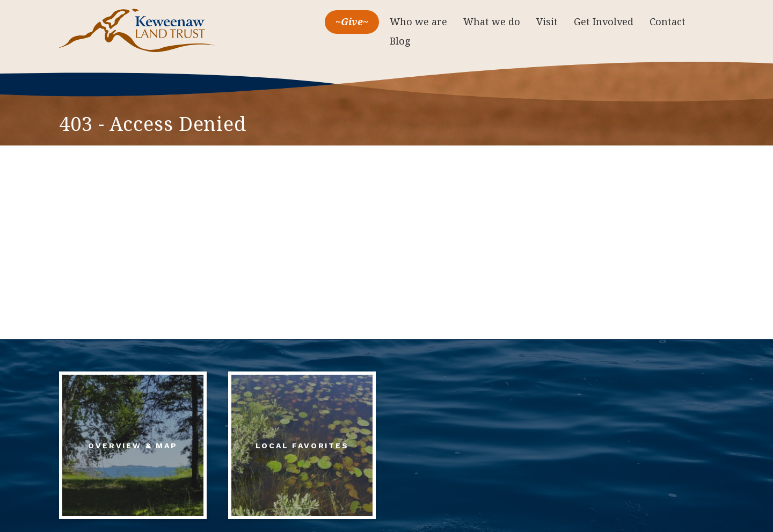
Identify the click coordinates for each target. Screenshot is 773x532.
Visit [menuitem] (547, 21)
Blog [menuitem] (400, 41)
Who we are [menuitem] (418, 21)
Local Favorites (302, 446)
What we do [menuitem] (492, 21)
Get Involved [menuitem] (604, 21)
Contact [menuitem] (668, 21)
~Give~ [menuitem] (352, 21)
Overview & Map (133, 446)
